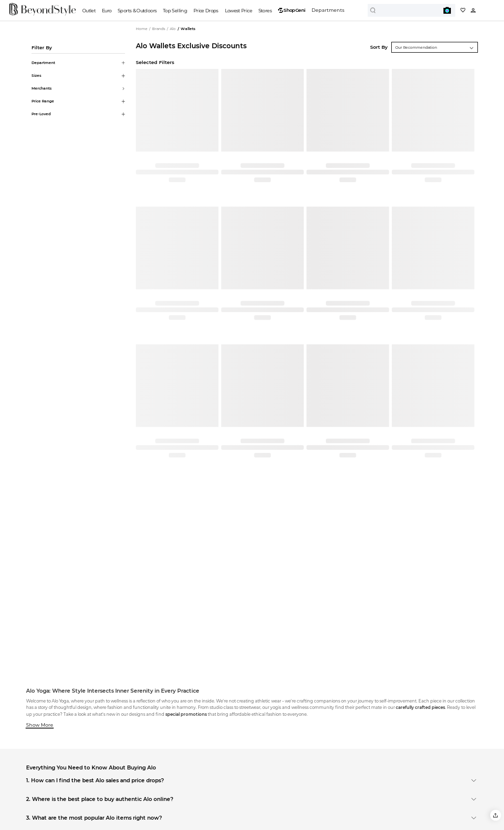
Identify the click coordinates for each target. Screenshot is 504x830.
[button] (495, 815)
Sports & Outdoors (137, 11)
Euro (107, 11)
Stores (265, 11)
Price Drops (206, 11)
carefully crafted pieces (420, 707)
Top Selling (175, 11)
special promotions (186, 714)
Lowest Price (238, 11)
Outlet (89, 11)
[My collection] (463, 10)
